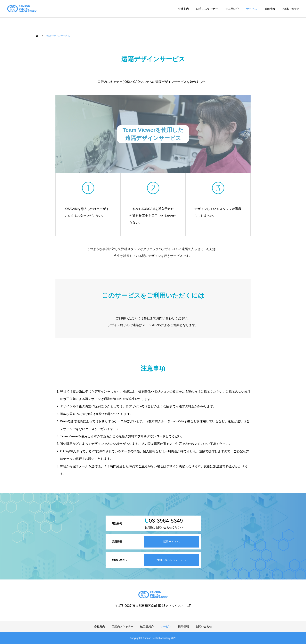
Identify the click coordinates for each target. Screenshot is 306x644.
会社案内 (183, 9)
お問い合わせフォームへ (171, 560)
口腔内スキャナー (207, 9)
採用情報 (270, 9)
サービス (252, 9)
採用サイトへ (171, 542)
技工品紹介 (232, 9)
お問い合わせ (291, 9)
